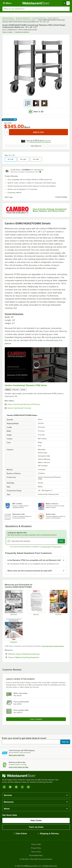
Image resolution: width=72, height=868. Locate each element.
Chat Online (20, 834)
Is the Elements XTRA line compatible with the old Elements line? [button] (34, 560)
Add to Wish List (36, 146)
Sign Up (65, 742)
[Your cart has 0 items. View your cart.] (66, 3)
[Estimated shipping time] (40, 172)
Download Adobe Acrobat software (53, 646)
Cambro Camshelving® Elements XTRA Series (26, 385)
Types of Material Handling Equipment (31, 657)
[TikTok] (22, 787)
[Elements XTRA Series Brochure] (58, 603)
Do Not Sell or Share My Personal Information (36, 859)
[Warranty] (36, 603)
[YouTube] (10, 787)
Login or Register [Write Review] (36, 719)
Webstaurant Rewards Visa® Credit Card (40, 142)
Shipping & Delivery (48, 834)
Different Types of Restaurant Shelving (31, 654)
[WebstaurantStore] (31, 776)
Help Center (36, 820)
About (8, 390)
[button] (28, 103)
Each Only (8, 123)
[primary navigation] (7, 3)
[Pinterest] (28, 787)
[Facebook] (16, 787)
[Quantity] (7, 132)
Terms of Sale (36, 844)
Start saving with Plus (17, 755)
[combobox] (36, 9)
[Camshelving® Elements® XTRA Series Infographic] (14, 630)
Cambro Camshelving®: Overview (19, 408)
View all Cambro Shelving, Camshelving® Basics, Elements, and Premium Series (50, 210)
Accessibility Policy (36, 855)
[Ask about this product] (36, 541)
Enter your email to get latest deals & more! (24, 738)
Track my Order (36, 827)
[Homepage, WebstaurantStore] (36, 3)
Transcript (15, 390)
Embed (23, 390)
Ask (61, 541)
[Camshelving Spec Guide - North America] (14, 603)
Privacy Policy (57, 547)
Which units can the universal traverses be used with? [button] (30, 571)
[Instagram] (4, 787)
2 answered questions (22, 32)
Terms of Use (46, 547)
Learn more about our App (19, 767)
